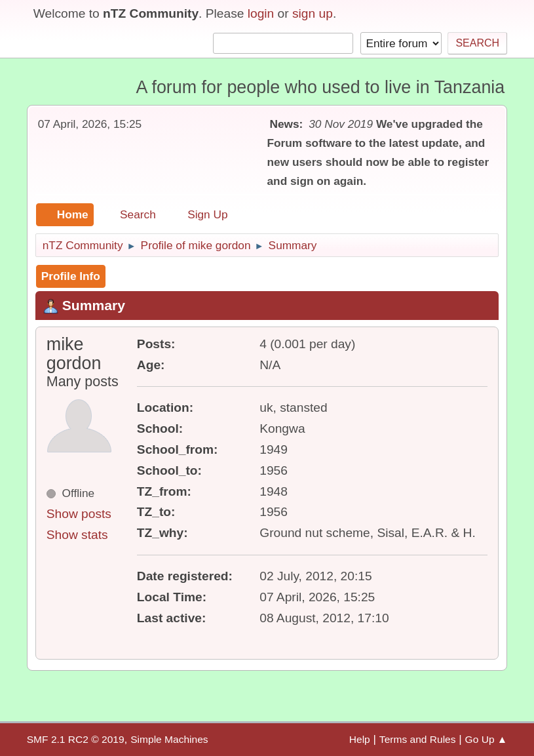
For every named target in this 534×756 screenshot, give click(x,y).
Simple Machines (169, 739)
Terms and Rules (418, 739)
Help (360, 739)
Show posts (79, 514)
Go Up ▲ (486, 739)
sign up (313, 13)
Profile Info (71, 276)
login (261, 13)
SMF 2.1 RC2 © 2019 (76, 739)
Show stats (77, 535)
